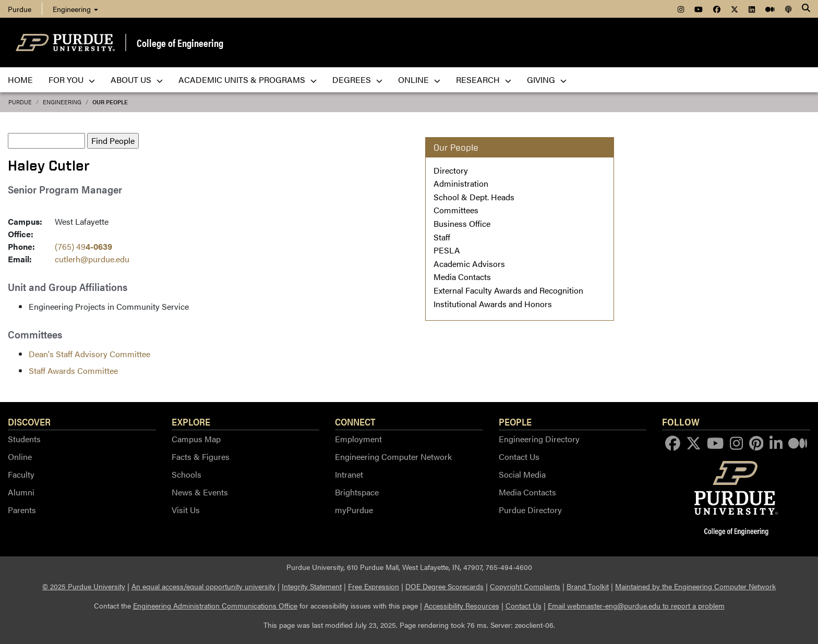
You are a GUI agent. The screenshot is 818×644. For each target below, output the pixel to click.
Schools (187, 474)
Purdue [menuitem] (20, 9)
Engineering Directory (539, 439)
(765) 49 (83, 246)
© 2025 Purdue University (84, 586)
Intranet (349, 474)
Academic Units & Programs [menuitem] (248, 80)
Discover (29, 421)
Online (20, 457)
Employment (358, 439)
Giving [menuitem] (547, 80)
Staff (442, 237)
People (515, 421)
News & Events (200, 492)
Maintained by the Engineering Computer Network (695, 586)
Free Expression (374, 586)
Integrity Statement (312, 586)
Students (24, 439)
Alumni (21, 492)
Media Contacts (462, 277)
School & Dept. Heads (474, 197)
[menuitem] (681, 9)
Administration (461, 183)
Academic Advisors (469, 264)
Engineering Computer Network (393, 457)
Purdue (20, 102)
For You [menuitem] (72, 80)
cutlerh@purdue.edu (92, 259)
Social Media (522, 474)
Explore (191, 421)
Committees (456, 210)
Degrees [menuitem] (357, 80)
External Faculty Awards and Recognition (508, 290)
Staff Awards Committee (73, 370)
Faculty (21, 474)
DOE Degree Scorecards (444, 586)
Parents (22, 510)
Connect (355, 421)
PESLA (447, 250)
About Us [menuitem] (137, 80)
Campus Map (196, 439)
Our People (110, 102)
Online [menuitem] (419, 80)
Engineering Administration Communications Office (215, 605)
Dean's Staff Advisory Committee (89, 354)
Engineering (75, 9)
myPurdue (354, 510)
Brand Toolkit (588, 586)
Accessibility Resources (462, 605)
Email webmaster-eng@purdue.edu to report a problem (636, 605)
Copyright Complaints (525, 586)
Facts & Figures (201, 457)
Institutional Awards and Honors (493, 304)
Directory (451, 170)
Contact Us (519, 457)
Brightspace (357, 492)
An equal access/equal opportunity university (203, 586)
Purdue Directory (530, 510)
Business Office (462, 223)
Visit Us (186, 510)
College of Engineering (180, 42)
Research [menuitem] (484, 80)
